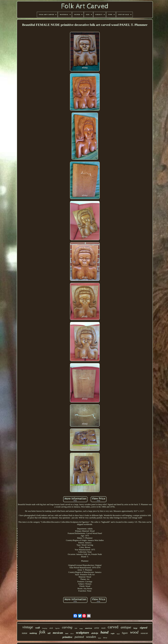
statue (25, 633)
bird (67, 633)
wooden (91, 637)
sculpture (82, 633)
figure (125, 633)
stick (51, 628)
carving (67, 627)
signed (143, 628)
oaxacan (144, 633)
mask (103, 628)
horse (100, 638)
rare (76, 628)
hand (105, 632)
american (88, 628)
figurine (57, 628)
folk (42, 632)
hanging (45, 628)
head (118, 634)
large (135, 628)
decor (72, 634)
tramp (81, 629)
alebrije (95, 633)
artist (97, 628)
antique (126, 627)
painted (79, 637)
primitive (67, 637)
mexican (58, 633)
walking (33, 633)
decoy (105, 638)
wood (134, 632)
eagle (113, 633)
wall (38, 628)
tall (49, 633)
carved (113, 627)
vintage (28, 627)
